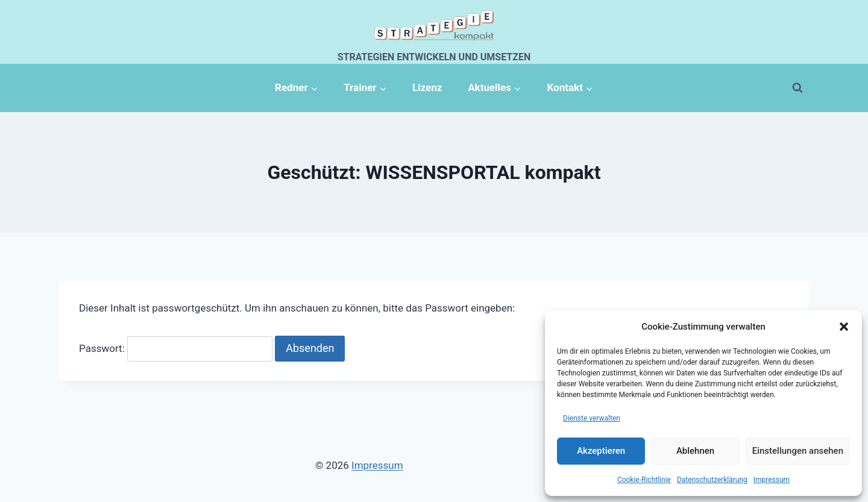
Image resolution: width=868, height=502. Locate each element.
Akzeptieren (601, 451)
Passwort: (176, 348)
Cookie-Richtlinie (644, 480)
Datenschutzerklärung (712, 480)
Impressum (772, 480)
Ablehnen (695, 451)
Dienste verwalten (592, 418)
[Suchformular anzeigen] (797, 88)
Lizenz (427, 87)
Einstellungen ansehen (798, 451)
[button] (844, 327)
